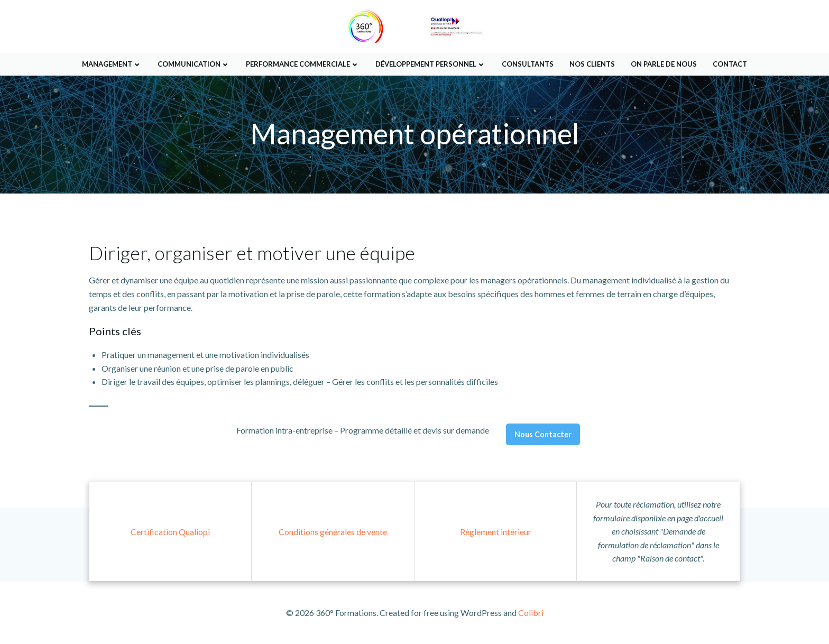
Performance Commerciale (303, 63)
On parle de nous (664, 63)
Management (112, 63)
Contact (730, 63)
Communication (194, 63)
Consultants (528, 63)
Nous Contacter (543, 435)
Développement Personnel (431, 63)
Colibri (531, 613)
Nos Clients (592, 63)
